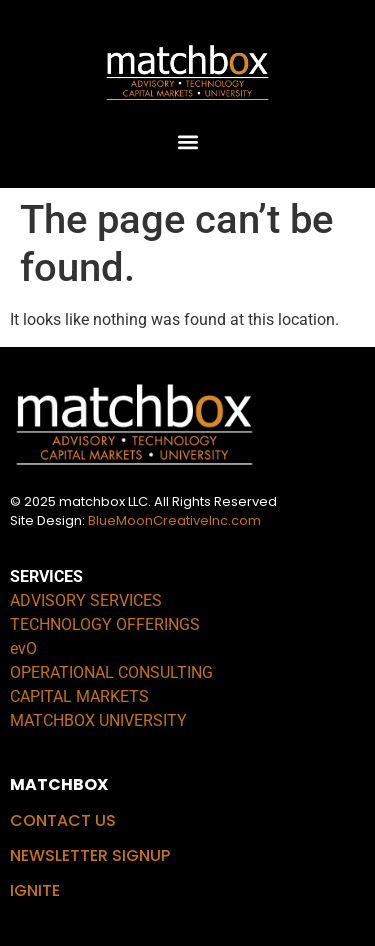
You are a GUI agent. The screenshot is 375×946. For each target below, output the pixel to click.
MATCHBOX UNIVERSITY (98, 720)
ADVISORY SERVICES (86, 600)
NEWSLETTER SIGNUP (90, 855)
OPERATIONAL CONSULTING (111, 672)
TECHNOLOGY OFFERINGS (105, 624)
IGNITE (35, 890)
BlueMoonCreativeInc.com (174, 520)
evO (23, 648)
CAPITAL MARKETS (79, 696)
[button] (187, 141)
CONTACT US (63, 820)
